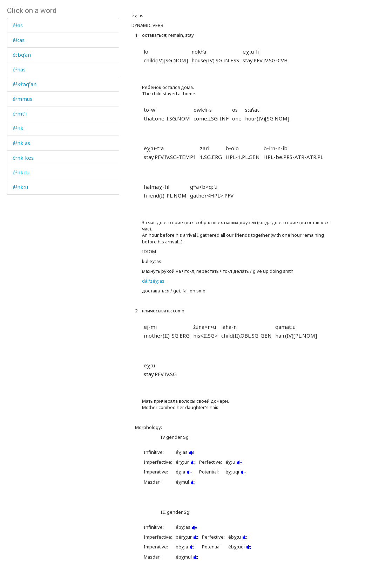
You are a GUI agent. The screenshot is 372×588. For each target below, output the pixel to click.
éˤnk (18, 128)
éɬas (18, 25)
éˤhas (19, 69)
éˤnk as (21, 143)
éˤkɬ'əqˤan (25, 84)
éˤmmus (22, 99)
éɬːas (19, 40)
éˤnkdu (21, 172)
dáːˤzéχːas (153, 281)
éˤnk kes (23, 158)
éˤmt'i (20, 113)
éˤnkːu (20, 187)
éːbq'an (22, 55)
